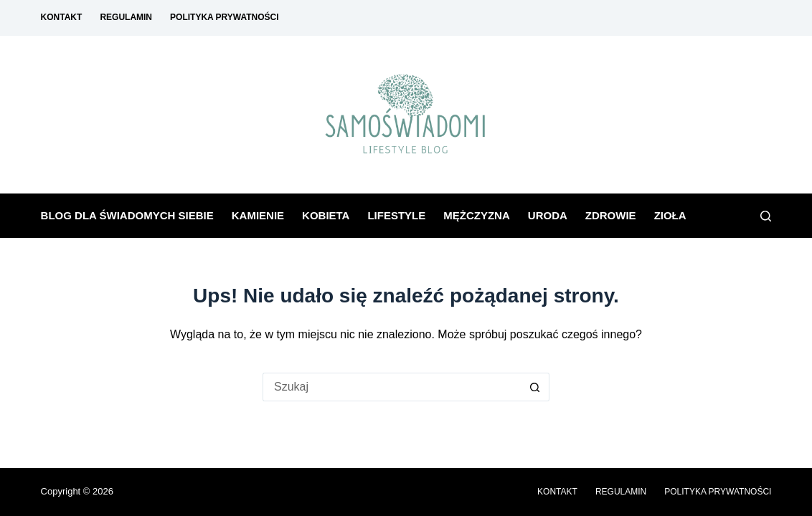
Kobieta (326, 215)
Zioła (670, 215)
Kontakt (62, 17)
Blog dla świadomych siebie (127, 215)
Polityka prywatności (225, 17)
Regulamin (126, 17)
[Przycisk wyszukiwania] (535, 387)
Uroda (548, 215)
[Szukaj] (766, 216)
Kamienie (258, 215)
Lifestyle (396, 215)
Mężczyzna (477, 215)
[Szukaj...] (392, 387)
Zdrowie (611, 215)
